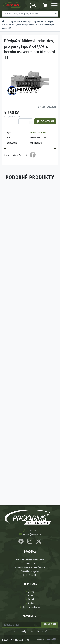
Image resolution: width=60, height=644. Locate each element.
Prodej (31, 595)
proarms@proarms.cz (32, 534)
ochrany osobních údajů (37, 631)
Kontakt (31, 603)
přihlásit (50, 625)
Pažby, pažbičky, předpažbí (34, 21)
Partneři (31, 599)
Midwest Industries (38, 132)
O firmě (31, 592)
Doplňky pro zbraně (14, 21)
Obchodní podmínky (31, 607)
